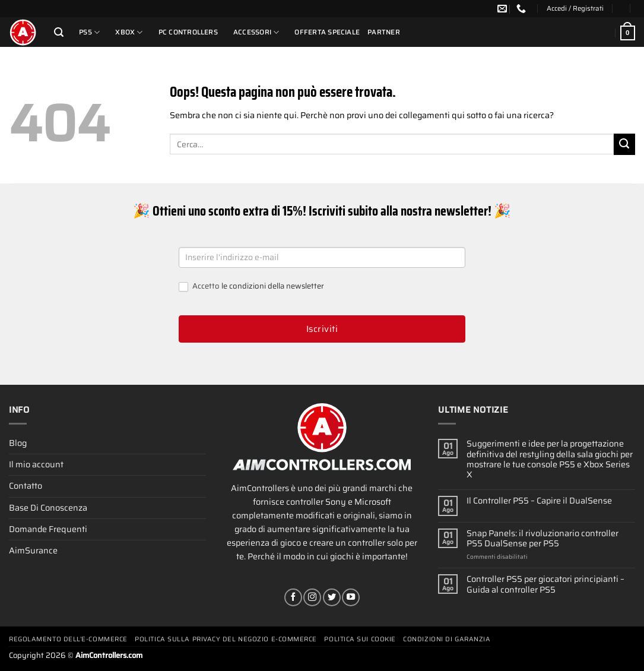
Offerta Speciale (327, 32)
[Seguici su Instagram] (312, 597)
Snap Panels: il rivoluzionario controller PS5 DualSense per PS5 (543, 539)
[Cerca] (59, 32)
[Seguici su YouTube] (351, 597)
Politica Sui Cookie (360, 639)
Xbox (129, 32)
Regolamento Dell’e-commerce (68, 639)
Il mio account (36, 464)
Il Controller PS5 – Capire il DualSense (539, 501)
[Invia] (624, 144)
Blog (18, 443)
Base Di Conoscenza (48, 508)
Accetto (251, 287)
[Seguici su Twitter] (332, 597)
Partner (384, 32)
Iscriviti (322, 329)
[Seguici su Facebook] (293, 597)
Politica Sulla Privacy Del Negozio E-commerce (226, 639)
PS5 (89, 32)
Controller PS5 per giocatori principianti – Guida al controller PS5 (545, 585)
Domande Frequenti (48, 529)
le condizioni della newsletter (273, 286)
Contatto (26, 486)
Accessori (256, 32)
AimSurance (33, 550)
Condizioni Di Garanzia (447, 639)
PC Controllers (188, 32)
